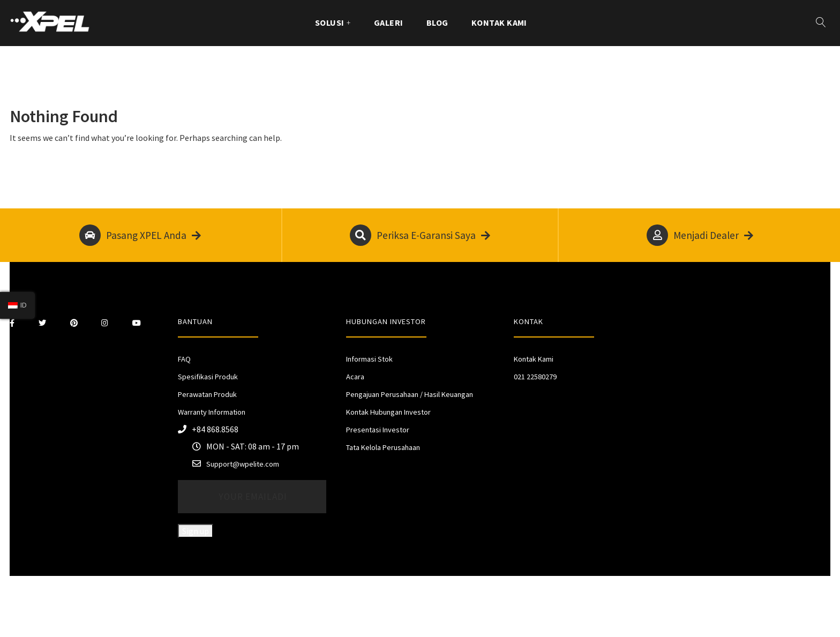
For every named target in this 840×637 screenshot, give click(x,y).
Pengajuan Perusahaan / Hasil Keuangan (410, 394)
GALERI (389, 23)
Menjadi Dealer (700, 235)
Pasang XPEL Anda (140, 235)
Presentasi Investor (378, 430)
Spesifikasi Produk (208, 377)
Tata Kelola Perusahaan (383, 447)
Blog (437, 23)
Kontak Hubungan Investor (388, 412)
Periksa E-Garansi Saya (420, 235)
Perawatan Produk (207, 394)
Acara (355, 377)
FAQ (184, 359)
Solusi (330, 23)
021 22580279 (535, 377)
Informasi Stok (369, 359)
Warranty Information (212, 412)
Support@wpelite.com (243, 464)
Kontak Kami (499, 23)
